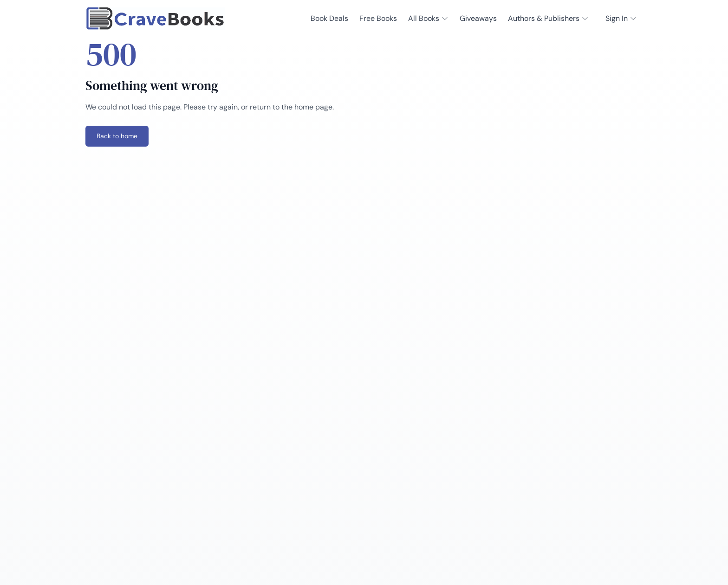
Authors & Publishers (548, 18)
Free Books (378, 18)
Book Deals (329, 18)
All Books (428, 18)
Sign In (621, 18)
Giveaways (478, 18)
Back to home (117, 136)
